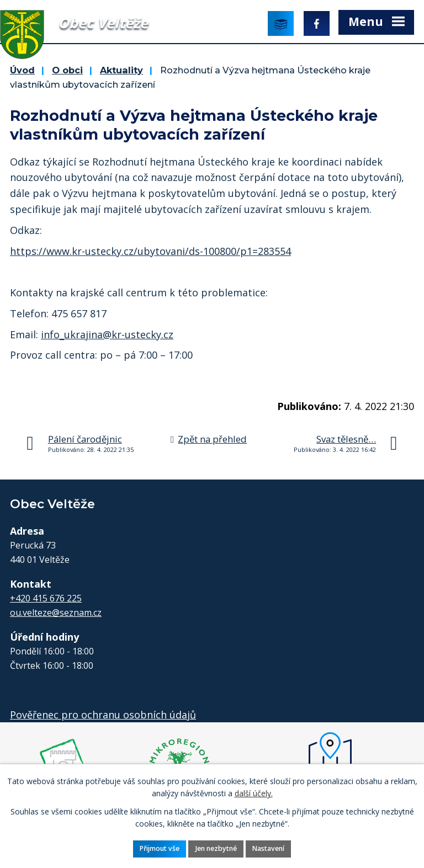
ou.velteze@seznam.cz (56, 613)
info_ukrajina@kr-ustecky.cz (107, 334)
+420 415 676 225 (46, 598)
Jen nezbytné (216, 848)
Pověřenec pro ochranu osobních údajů (103, 715)
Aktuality (121, 70)
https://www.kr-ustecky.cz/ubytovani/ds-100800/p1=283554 (150, 251)
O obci (67, 70)
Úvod (22, 70)
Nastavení (268, 848)
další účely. (254, 793)
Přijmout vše (160, 848)
